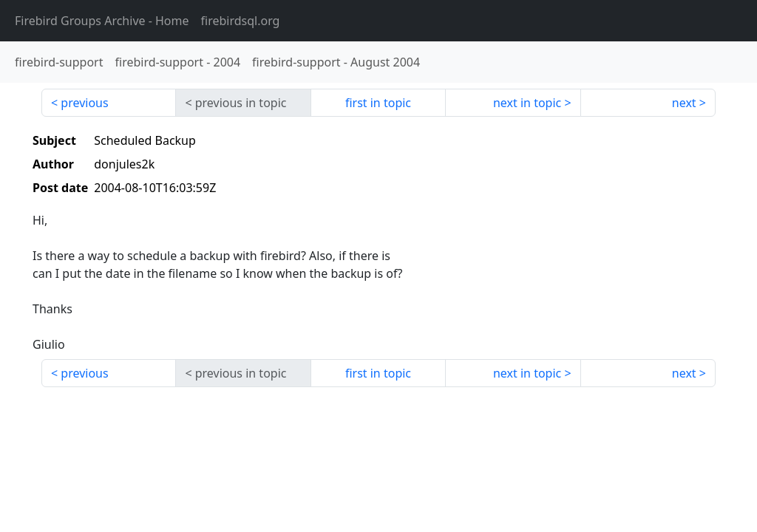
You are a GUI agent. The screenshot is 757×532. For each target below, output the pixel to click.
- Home (102, 21)
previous (84, 103)
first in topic (378, 103)
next (684, 103)
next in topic (527, 103)
